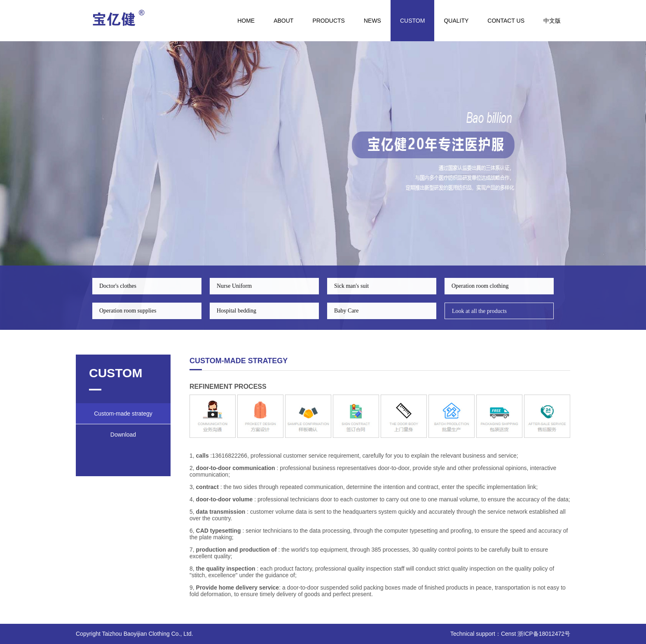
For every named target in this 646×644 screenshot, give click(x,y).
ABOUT (283, 21)
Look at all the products (479, 311)
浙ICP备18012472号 (544, 634)
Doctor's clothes (118, 286)
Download (123, 435)
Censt (509, 634)
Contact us (506, 21)
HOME (246, 21)
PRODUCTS (329, 21)
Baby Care (346, 311)
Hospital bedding (236, 311)
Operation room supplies (128, 311)
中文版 (552, 21)
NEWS (372, 21)
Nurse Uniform (234, 286)
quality (456, 21)
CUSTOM (412, 21)
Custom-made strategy (123, 414)
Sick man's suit (351, 286)
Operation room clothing (480, 286)
